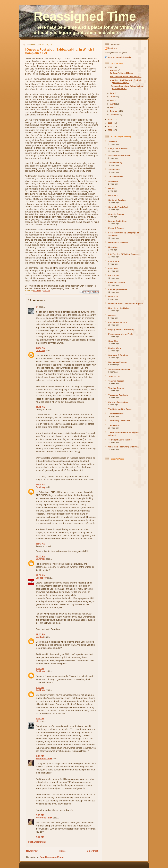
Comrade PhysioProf (118, 207)
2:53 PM (40, 815)
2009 (110, 119)
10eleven (112, 141)
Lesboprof (41, 578)
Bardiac (40, 637)
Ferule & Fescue (116, 228)
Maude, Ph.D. (115, 297)
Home (62, 851)
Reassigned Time (85, 16)
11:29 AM (41, 485)
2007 (110, 126)
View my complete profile (120, 57)
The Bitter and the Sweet (120, 409)
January (114, 115)
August (114, 70)
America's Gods (116, 177)
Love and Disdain (117, 282)
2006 (110, 130)
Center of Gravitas (117, 200)
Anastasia (113, 181)
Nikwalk (112, 315)
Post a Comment (37, 842)
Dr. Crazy (40, 350)
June (113, 97)
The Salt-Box (114, 425)
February (115, 111)
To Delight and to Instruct (120, 440)
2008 (110, 123)
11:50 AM (41, 575)
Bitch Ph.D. (114, 195)
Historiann (113, 247)
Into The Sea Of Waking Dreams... (124, 254)
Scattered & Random (118, 355)
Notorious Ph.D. (44, 759)
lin (37, 307)
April (113, 104)
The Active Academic (118, 395)
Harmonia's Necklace (118, 243)
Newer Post (32, 851)
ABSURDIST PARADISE (119, 155)
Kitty (38, 721)
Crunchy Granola (116, 214)
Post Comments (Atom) (52, 857)
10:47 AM (41, 348)
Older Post (92, 851)
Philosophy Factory (117, 322)
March (113, 107)
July (112, 93)
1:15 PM (40, 669)
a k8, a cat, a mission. (119, 148)
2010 (110, 67)
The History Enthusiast (119, 421)
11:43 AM (41, 544)
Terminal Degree (116, 388)
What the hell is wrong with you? (124, 447)
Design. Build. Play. (117, 221)
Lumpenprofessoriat (118, 289)
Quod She (113, 341)
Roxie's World (115, 348)
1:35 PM (40, 756)
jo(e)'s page (114, 261)
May (112, 100)
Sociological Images (118, 362)
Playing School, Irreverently (121, 329)
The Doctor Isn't (116, 414)
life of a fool (114, 275)
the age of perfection (118, 402)
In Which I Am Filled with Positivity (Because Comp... (126, 81)
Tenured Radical (116, 381)
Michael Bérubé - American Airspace (125, 303)
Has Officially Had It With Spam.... (125, 77)
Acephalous (114, 169)
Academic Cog (115, 163)
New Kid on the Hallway (119, 308)
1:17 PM (40, 719)
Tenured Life (114, 376)
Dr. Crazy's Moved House (121, 73)
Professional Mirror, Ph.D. (120, 334)
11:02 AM (41, 407)
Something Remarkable (119, 369)
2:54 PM (40, 837)
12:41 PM (40, 634)
